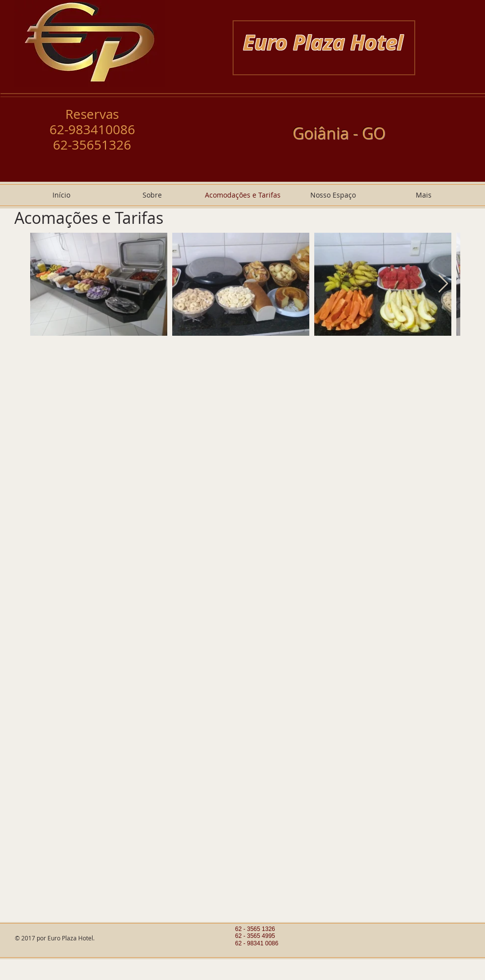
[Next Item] (443, 284)
